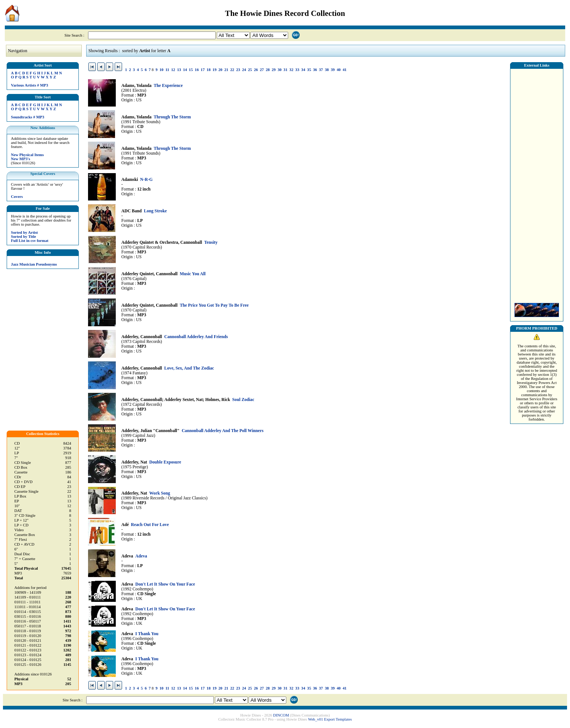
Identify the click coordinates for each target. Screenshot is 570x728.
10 (161, 70)
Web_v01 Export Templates (330, 719)
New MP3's (21, 159)
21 (227, 70)
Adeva (141, 556)
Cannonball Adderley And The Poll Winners (222, 431)
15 (191, 70)
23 (238, 70)
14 (185, 70)
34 (303, 70)
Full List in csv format (30, 241)
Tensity (211, 242)
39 (333, 70)
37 (321, 70)
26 (256, 70)
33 (297, 70)
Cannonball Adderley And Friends (196, 337)
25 (250, 70)
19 (215, 70)
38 (327, 70)
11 (167, 70)
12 (173, 70)
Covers (17, 197)
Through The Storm (172, 117)
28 (268, 70)
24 (244, 70)
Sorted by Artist (25, 232)
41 (345, 70)
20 (221, 70)
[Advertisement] (537, 184)
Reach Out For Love (150, 525)
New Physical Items (28, 155)
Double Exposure (165, 462)
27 (262, 70)
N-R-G (146, 180)
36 (315, 70)
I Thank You (147, 634)
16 (197, 70)
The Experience (168, 86)
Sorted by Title (24, 237)
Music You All (193, 274)
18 (209, 70)
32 (291, 70)
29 (274, 70)
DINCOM (281, 715)
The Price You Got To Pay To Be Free (214, 305)
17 (203, 70)
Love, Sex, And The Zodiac (189, 368)
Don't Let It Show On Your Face (165, 584)
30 (279, 70)
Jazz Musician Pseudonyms (34, 264)
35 (309, 70)
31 (285, 70)
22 (232, 70)
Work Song (160, 493)
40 (339, 70)
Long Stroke (155, 211)
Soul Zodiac (243, 400)
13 (179, 70)
